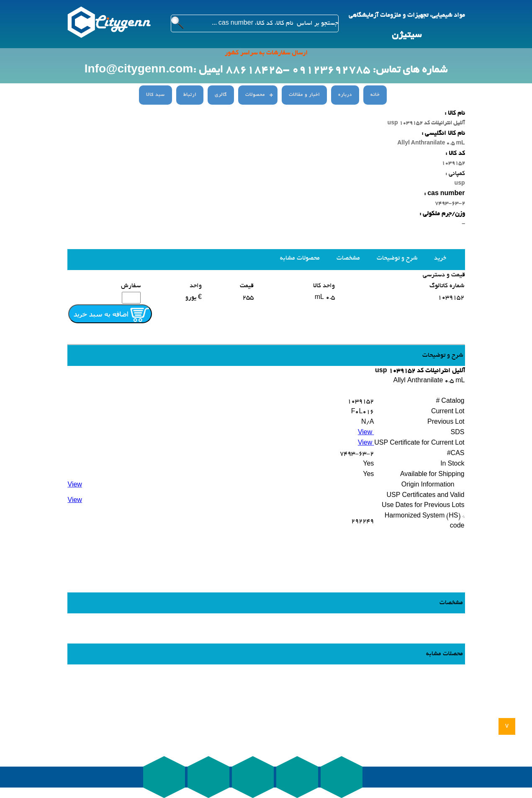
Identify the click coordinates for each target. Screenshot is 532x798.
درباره (345, 95)
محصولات (255, 95)
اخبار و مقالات (304, 95)
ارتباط (190, 95)
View (366, 433)
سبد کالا (155, 95)
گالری (221, 95)
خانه (375, 95)
